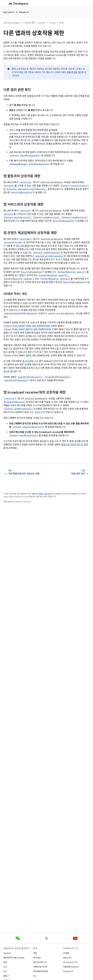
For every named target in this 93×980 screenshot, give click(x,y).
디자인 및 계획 (29, 23)
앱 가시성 (27, 361)
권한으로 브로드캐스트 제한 (75, 445)
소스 (5, 967)
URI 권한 (25, 246)
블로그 (6, 976)
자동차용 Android (71, 967)
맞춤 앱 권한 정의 (74, 72)
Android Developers (12, 23)
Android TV (68, 971)
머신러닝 (37, 958)
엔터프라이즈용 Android (14, 958)
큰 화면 (66, 953)
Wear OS (67, 958)
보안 (5, 962)
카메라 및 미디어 (40, 967)
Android (7, 953)
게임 (35, 953)
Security (9, 12)
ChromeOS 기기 (70, 962)
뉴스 (5, 971)
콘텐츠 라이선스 (45, 494)
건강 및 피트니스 (40, 962)
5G (35, 976)
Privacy (24, 12)
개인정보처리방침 (41, 971)
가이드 (62, 23)
